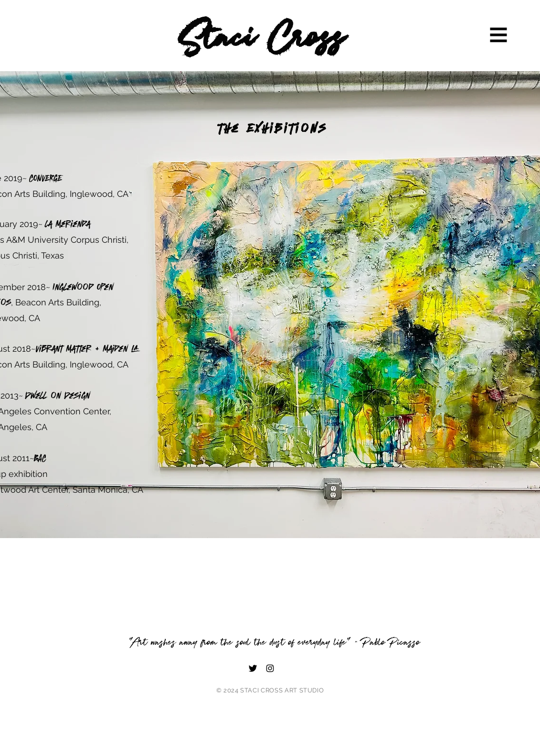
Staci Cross (262, 39)
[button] (499, 35)
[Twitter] (253, 668)
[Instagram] (270, 668)
